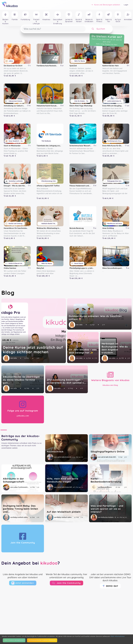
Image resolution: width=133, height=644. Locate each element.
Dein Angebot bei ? (31, 563)
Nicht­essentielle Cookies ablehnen (42, 640)
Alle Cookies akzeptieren (14, 640)
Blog (8, 293)
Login (126, 5)
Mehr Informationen (118, 636)
